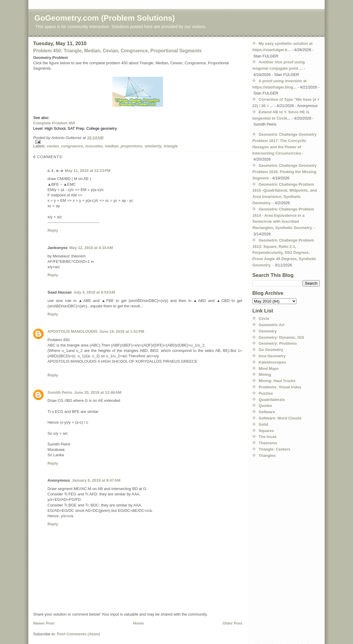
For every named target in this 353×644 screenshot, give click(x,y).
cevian (53, 146)
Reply (53, 230)
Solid (263, 424)
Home (138, 623)
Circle (264, 319)
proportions (132, 146)
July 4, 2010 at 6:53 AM (94, 292)
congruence (72, 146)
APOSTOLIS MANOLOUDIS (72, 331)
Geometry (268, 331)
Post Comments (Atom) (79, 634)
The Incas (268, 437)
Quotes (265, 406)
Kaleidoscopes (272, 362)
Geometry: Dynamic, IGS (281, 337)
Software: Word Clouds (280, 418)
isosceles (94, 146)
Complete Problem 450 (54, 123)
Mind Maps (269, 368)
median (112, 146)
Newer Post (44, 623)
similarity (153, 146)
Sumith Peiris (60, 392)
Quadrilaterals (272, 400)
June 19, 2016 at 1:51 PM (122, 331)
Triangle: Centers (274, 449)
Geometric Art (271, 325)
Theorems (268, 443)
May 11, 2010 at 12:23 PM (88, 171)
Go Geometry (271, 350)
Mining (265, 374)
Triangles (267, 455)
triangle (171, 146)
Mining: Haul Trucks (277, 381)
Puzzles (266, 393)
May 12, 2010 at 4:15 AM (91, 248)
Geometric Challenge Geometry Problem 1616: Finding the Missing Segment (284, 172)
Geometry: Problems (278, 343)
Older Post (232, 623)
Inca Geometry (272, 356)
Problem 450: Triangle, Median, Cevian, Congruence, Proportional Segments (117, 51)
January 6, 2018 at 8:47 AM (96, 480)
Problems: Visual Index (280, 387)
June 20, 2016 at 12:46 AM (98, 392)
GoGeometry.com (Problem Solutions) (105, 18)
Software (267, 412)
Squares (266, 431)
